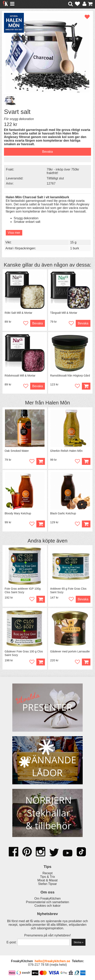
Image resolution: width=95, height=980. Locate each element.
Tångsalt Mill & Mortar (64, 313)
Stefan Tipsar (47, 884)
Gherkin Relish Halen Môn (66, 451)
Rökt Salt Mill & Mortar (18, 313)
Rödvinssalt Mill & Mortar (20, 376)
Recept (48, 873)
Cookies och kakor (47, 906)
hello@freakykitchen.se (52, 961)
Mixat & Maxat (47, 880)
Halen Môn (58, 403)
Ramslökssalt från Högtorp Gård (70, 376)
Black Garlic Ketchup (63, 513)
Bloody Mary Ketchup (18, 513)
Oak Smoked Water (17, 451)
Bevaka (47, 152)
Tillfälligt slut (55, 178)
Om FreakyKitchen (47, 898)
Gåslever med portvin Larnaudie (70, 651)
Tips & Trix (48, 877)
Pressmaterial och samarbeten (48, 902)
